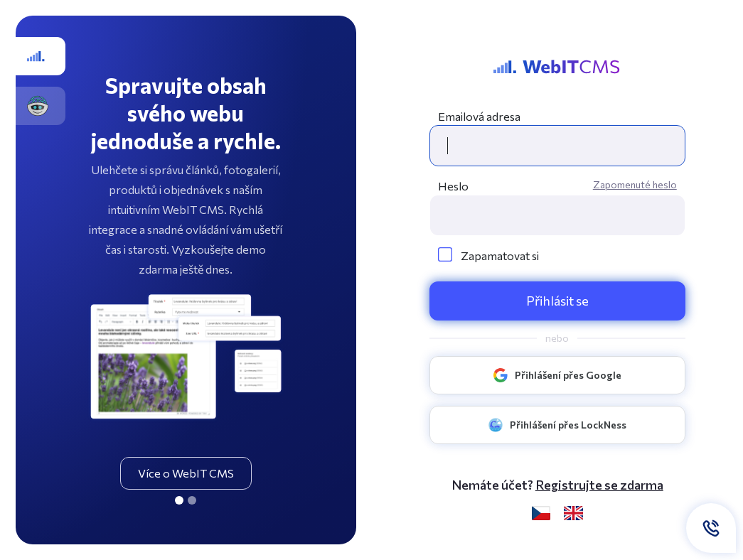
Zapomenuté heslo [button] (635, 184)
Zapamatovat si (488, 256)
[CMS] (179, 500)
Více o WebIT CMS (186, 473)
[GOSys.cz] (192, 500)
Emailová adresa (479, 116)
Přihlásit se (557, 301)
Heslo (453, 186)
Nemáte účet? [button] (557, 485)
